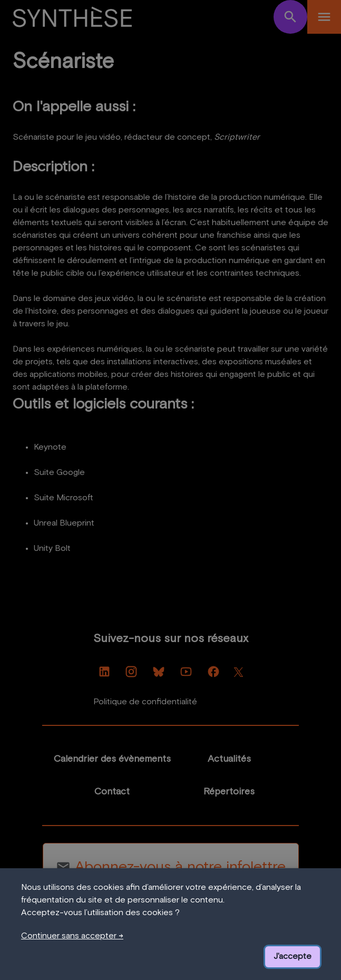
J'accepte (293, 957)
